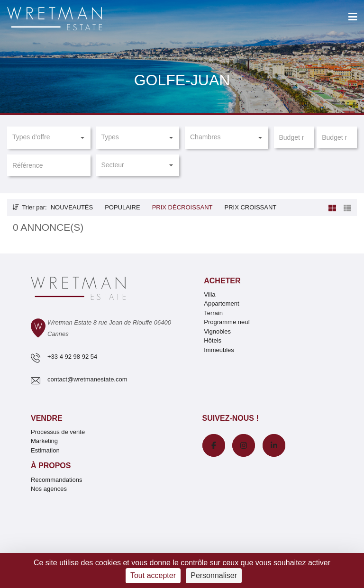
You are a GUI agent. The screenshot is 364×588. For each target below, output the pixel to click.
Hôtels (213, 340)
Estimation (45, 450)
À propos (51, 466)
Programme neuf (227, 322)
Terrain (213, 313)
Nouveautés (72, 207)
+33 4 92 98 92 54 (72, 357)
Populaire (122, 207)
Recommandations (56, 480)
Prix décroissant (182, 207)
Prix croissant (250, 207)
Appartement (221, 303)
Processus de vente (58, 432)
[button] (49, 137)
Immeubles (219, 350)
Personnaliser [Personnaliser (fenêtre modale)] (214, 575)
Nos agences (49, 489)
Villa (209, 294)
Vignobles (217, 331)
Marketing (44, 441)
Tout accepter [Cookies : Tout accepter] (153, 575)
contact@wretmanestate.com (87, 379)
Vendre (47, 418)
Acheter (222, 281)
